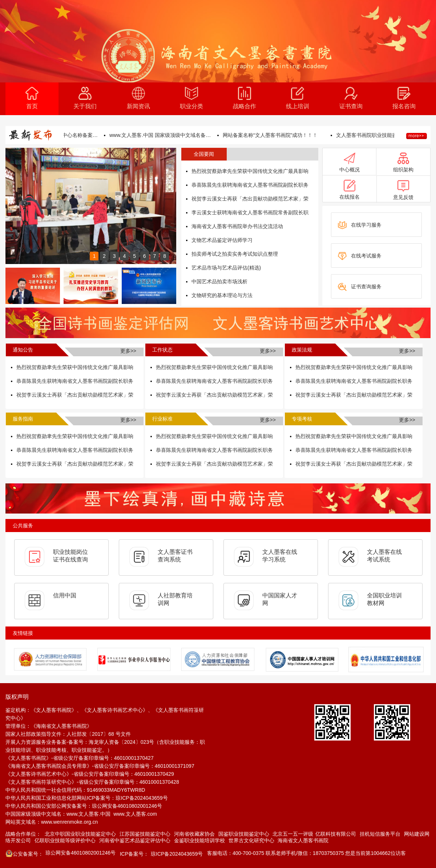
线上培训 (298, 98)
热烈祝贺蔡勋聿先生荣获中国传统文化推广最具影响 (250, 171)
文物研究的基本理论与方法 (222, 295)
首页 (32, 98)
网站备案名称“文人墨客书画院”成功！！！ (278, 135)
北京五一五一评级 (293, 834)
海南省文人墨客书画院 (303, 840)
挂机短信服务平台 (380, 834)
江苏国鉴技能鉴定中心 (145, 834)
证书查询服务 (360, 287)
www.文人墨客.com (135, 814)
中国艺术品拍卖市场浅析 (219, 281)
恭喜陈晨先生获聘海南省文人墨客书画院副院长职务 (250, 185)
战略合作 (245, 98)
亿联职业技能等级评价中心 (65, 840)
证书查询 (351, 98)
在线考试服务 (360, 256)
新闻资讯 (138, 98)
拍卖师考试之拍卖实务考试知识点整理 (235, 254)
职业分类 (191, 98)
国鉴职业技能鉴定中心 (244, 834)
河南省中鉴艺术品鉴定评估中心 (135, 840)
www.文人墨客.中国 (88, 814)
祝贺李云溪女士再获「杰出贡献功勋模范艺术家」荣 (250, 199)
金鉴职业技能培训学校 (199, 840)
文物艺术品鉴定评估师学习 (222, 240)
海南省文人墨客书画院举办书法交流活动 (237, 226)
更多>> (128, 351)
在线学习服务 (360, 225)
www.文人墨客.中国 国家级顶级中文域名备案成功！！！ (169, 135)
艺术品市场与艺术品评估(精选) (226, 268)
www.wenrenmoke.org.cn (69, 822)
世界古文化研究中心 (251, 840)
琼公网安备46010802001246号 (127, 806)
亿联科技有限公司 (336, 834)
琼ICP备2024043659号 (142, 798)
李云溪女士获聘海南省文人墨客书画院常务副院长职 (250, 212)
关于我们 (85, 98)
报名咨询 (404, 98)
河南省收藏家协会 (194, 834)
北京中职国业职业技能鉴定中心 (80, 834)
